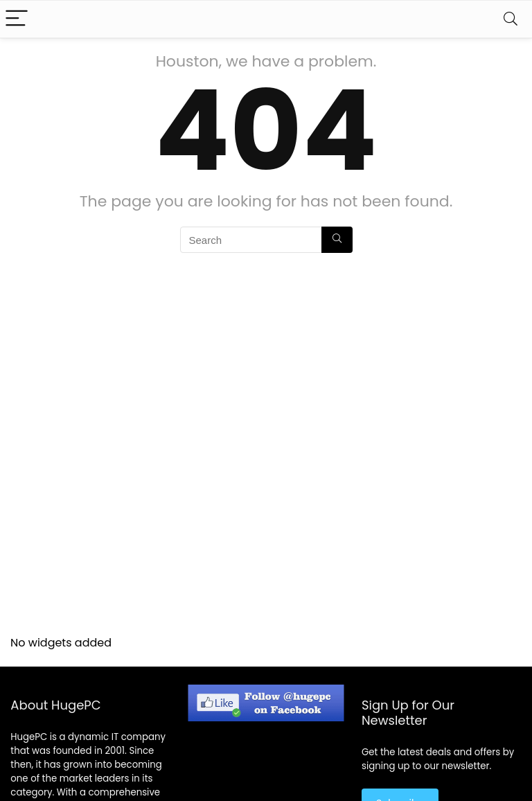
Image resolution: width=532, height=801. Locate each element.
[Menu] (17, 19)
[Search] (511, 19)
